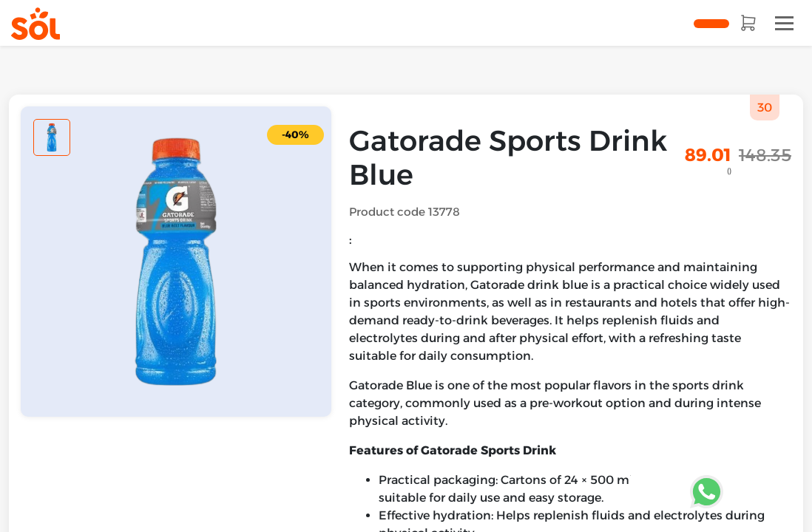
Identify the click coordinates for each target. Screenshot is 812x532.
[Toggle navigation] (784, 23)
